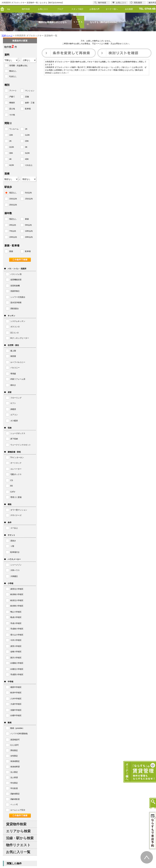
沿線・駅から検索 (20, 838)
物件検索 (26, 9)
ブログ (60, 9)
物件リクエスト (18, 845)
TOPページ (7, 36)
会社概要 (129, 9)
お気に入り (43, 9)
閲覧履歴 (136, 3)
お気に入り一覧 (18, 852)
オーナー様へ (112, 9)
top (9, 9)
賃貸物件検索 (16, 824)
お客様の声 (94, 9)
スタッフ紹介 (77, 9)
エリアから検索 (18, 831)
